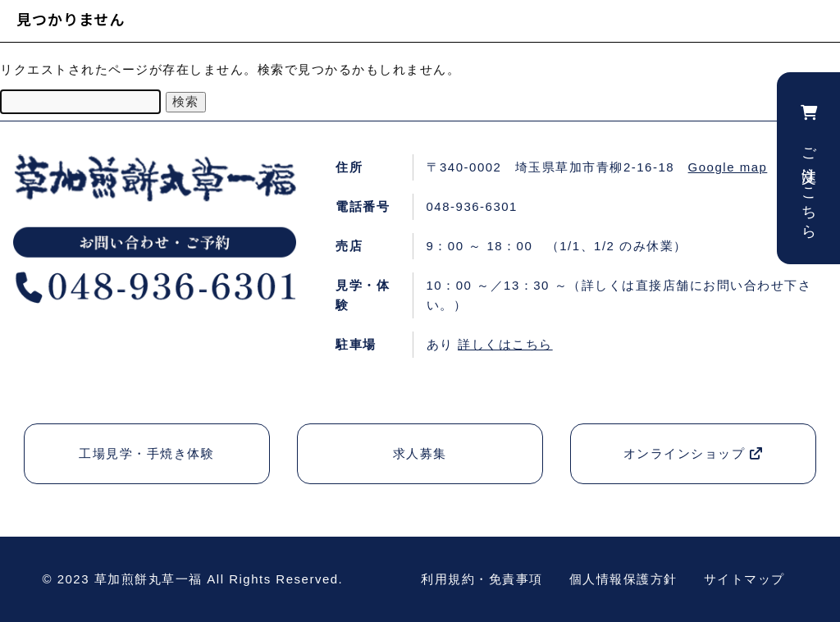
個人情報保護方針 (623, 579)
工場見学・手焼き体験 (146, 453)
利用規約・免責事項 (482, 579)
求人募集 (420, 453)
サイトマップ (744, 579)
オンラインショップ (694, 453)
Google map (728, 167)
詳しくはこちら (505, 344)
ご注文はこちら (809, 168)
